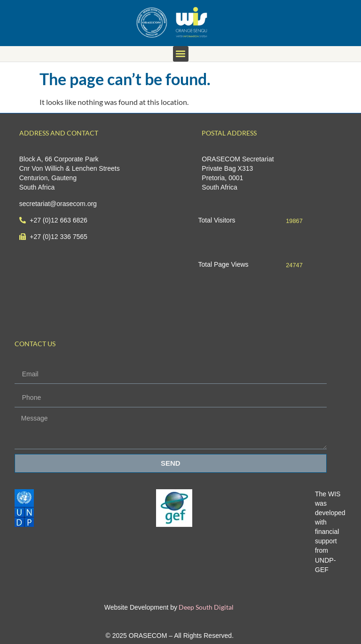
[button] (181, 54)
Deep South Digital (205, 607)
